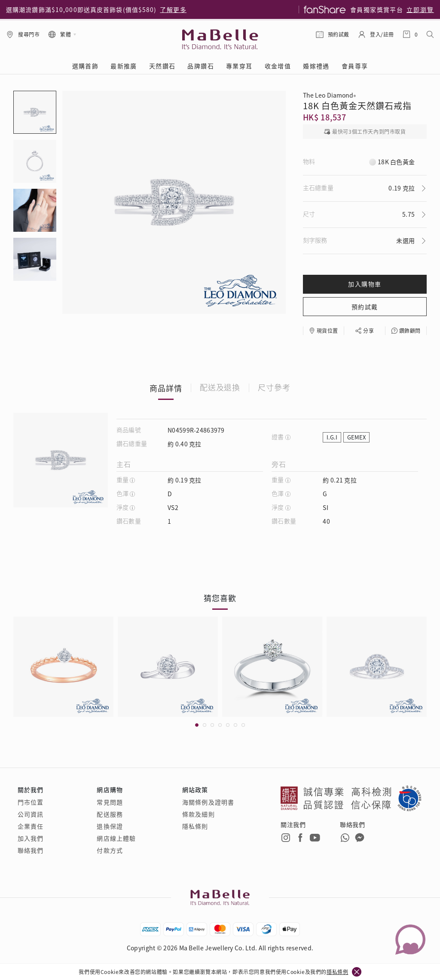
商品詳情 (166, 388)
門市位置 (31, 802)
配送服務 (110, 814)
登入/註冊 (382, 34)
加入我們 (31, 838)
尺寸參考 (274, 388)
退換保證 (110, 826)
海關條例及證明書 (208, 802)
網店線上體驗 (116, 838)
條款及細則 (199, 814)
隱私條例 (337, 972)
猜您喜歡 (220, 598)
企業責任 (31, 826)
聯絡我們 (31, 850)
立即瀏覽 (420, 9)
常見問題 (110, 802)
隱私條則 (195, 826)
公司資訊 (31, 814)
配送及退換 (220, 388)
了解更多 (173, 9)
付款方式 (110, 850)
